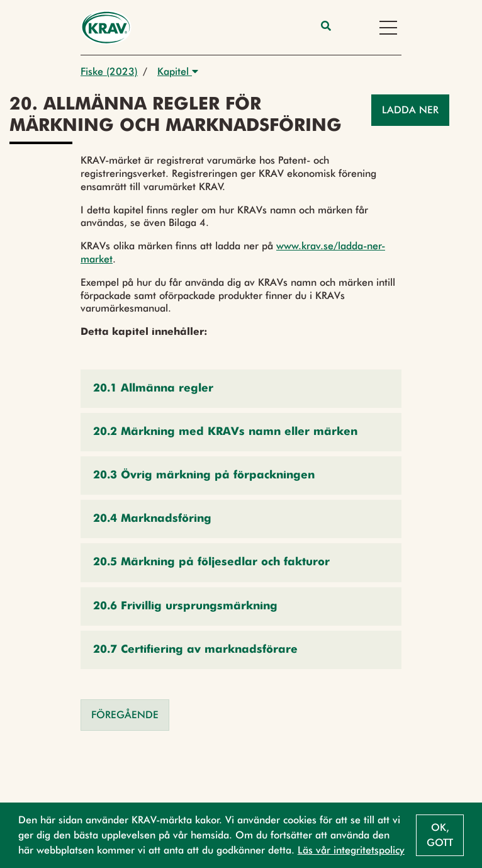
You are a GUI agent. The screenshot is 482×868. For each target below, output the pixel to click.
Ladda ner (410, 110)
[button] (241, 389)
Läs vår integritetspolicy (351, 850)
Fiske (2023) (109, 71)
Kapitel (178, 71)
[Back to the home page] (106, 27)
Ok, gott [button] (440, 835)
